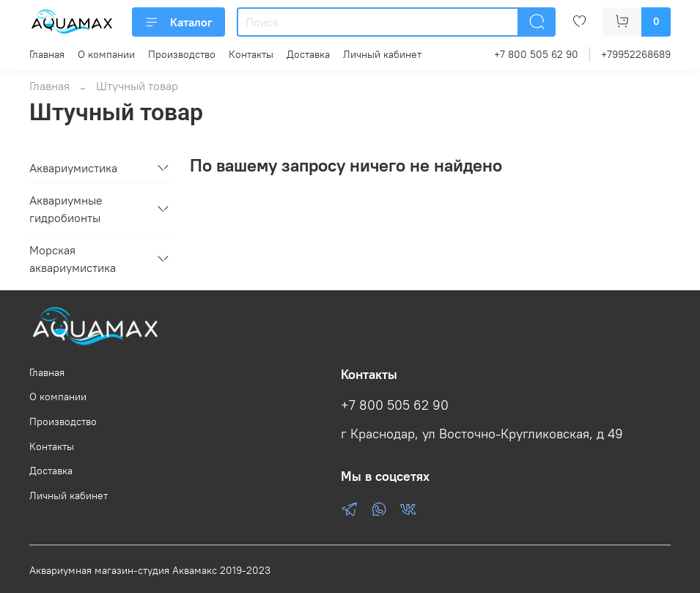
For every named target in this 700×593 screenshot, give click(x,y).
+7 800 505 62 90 (536, 54)
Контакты (251, 54)
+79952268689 (636, 54)
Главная (47, 54)
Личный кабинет (382, 54)
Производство (182, 54)
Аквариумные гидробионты (66, 209)
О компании (106, 54)
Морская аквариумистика (73, 259)
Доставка (308, 54)
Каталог (178, 22)
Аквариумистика (73, 168)
